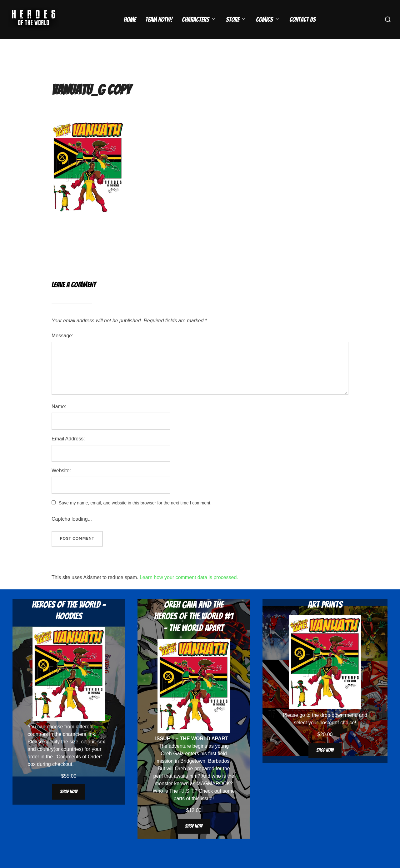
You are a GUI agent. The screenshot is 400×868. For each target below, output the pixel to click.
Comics (268, 20)
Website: (61, 483)
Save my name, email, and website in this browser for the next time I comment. (135, 515)
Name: (59, 419)
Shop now (69, 804)
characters (75, 746)
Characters (199, 20)
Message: (62, 348)
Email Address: (68, 451)
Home (130, 20)
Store (236, 20)
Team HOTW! (159, 20)
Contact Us (302, 20)
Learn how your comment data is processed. (189, 590)
